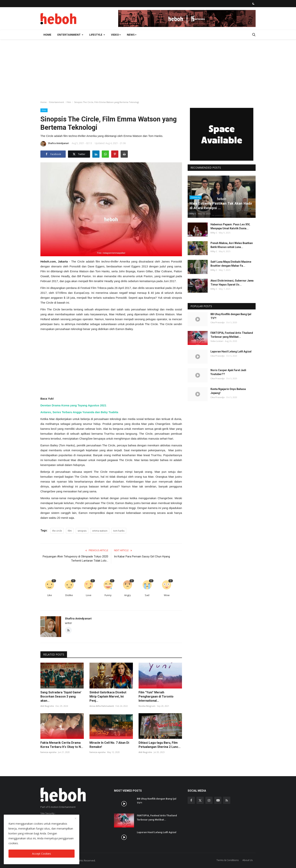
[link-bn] (187, 18)
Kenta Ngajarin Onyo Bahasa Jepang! (228, 391)
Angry (128, 595)
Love (89, 595)
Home (47, 35)
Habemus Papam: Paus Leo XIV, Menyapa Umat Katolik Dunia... (230, 226)
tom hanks (119, 531)
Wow (167, 595)
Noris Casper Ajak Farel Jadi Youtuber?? (228, 372)
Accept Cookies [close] (42, 854)
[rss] (227, 800)
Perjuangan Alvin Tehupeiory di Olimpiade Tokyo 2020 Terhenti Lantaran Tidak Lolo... (75, 559)
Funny (108, 595)
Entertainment (57, 102)
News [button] (132, 35)
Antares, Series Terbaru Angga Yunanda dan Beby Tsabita (79, 412)
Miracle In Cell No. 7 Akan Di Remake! (109, 745)
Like (50, 595)
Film (69, 102)
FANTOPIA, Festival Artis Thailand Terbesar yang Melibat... (232, 335)
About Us (248, 860)
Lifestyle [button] (97, 35)
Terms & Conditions (228, 860)
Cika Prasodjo (218, 322)
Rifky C (193, 214)
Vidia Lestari (217, 341)
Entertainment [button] (70, 35)
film (70, 531)
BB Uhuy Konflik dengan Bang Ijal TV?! (231, 316)
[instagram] (209, 800)
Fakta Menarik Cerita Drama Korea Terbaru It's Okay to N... (62, 745)
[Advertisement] (148, 68)
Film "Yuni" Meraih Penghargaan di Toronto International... (156, 696)
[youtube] (218, 800)
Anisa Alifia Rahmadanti (102, 706)
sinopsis (82, 531)
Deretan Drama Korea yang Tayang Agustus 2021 (73, 405)
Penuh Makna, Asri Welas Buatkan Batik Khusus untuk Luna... (232, 245)
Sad (147, 595)
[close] (76, 819)
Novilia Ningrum (147, 706)
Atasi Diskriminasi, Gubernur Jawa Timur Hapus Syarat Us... (232, 283)
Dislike (69, 595)
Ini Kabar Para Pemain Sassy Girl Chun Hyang (142, 556)
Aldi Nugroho (47, 706)
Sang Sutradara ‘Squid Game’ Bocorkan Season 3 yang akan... (61, 696)
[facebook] (191, 800)
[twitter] (200, 800)
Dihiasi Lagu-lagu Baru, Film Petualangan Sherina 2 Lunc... (160, 745)
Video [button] (116, 35)
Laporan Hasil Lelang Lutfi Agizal (231, 351)
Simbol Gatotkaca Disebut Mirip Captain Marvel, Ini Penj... (108, 696)
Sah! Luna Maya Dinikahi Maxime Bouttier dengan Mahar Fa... (231, 264)
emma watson (100, 531)
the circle (57, 531)
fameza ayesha (48, 752)
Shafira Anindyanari (55, 144)
